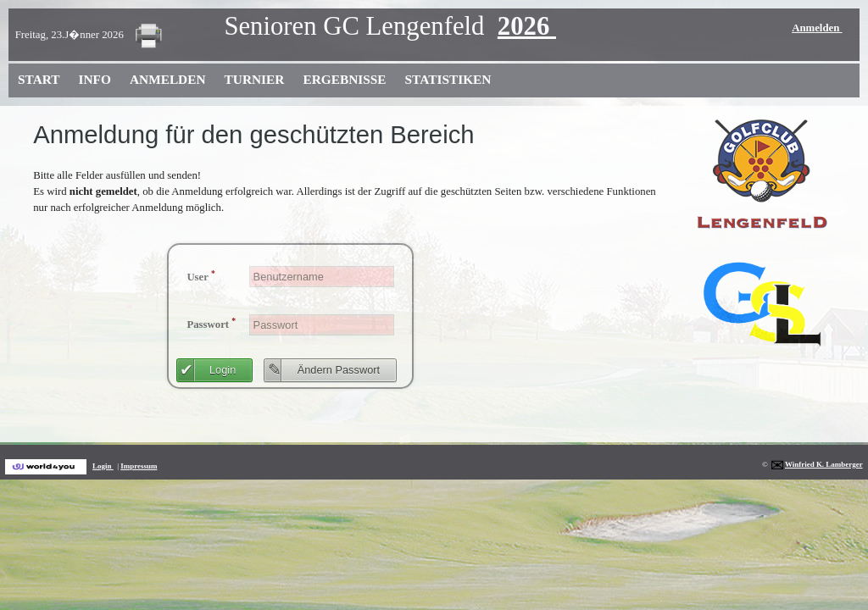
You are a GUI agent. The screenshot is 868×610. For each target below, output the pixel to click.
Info (95, 79)
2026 (527, 26)
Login (223, 370)
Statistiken (448, 79)
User (200, 276)
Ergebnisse (344, 79)
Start (39, 79)
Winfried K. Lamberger (816, 464)
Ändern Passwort (339, 370)
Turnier (255, 79)
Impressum (139, 466)
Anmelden (817, 28)
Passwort (211, 323)
